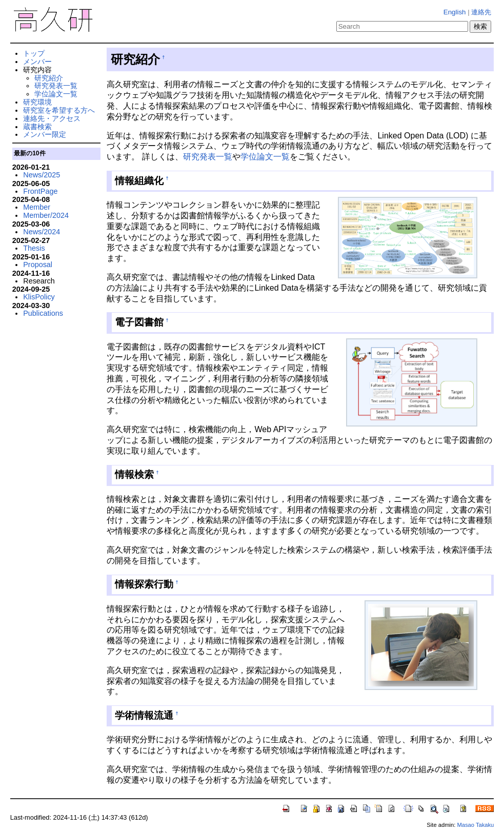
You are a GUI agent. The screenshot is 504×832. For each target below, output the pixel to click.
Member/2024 (46, 215)
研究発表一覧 (208, 157)
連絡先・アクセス (52, 118)
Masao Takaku (475, 825)
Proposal (38, 265)
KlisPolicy (39, 297)
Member (37, 207)
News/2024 (42, 232)
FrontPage (40, 191)
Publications (43, 313)
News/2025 (42, 175)
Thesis (34, 248)
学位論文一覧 (265, 157)
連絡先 (481, 12)
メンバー (37, 62)
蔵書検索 (37, 127)
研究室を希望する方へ (59, 110)
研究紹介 (49, 78)
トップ (34, 53)
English (455, 12)
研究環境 (37, 102)
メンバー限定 (45, 134)
